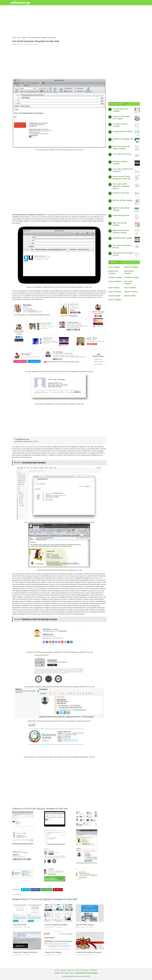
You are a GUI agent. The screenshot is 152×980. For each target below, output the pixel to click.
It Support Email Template (53, 952)
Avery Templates (114, 267)
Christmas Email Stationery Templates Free (90, 952)
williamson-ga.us (69, 973)
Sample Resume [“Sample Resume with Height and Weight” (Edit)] (80, 973)
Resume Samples (130, 296)
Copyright (63, 970)
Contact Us (85, 970)
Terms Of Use (71, 970)
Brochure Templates (131, 267)
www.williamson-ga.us (19, 447)
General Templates (115, 292)
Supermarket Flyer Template (122, 238)
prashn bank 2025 (84, 976)
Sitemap (57, 970)
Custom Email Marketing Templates (56, 925)
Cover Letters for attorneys (122, 154)
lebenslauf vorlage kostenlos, (71, 976)
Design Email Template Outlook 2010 (25, 952)
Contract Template (115, 281)
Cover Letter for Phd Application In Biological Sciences (121, 186)
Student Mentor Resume (121, 215)
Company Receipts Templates (123, 131)
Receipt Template (114, 296)
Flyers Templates (130, 288)
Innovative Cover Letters (121, 193)
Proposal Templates (131, 292)
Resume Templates (115, 300)
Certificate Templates (132, 277)
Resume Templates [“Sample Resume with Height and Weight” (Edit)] (92, 973)
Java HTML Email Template (85, 925)
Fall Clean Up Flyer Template (123, 200)
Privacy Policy (93, 970)
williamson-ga (23, 2)
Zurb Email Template (20, 925)
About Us (78, 970)
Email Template (18, 44)
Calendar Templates (115, 277)
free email (18, 895)
